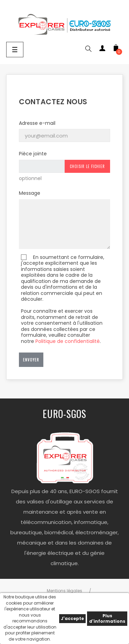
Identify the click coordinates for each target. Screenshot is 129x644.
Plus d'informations (107, 618)
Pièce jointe (33, 154)
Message (30, 193)
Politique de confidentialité (68, 341)
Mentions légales (64, 591)
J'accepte (72, 618)
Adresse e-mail (37, 123)
